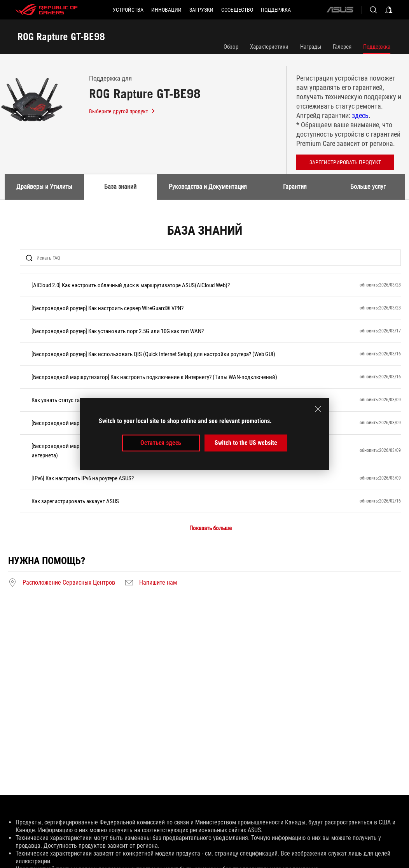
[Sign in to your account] (389, 10)
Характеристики (269, 47)
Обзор (231, 47)
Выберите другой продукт (122, 111)
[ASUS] (340, 10)
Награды (311, 47)
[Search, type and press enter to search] (373, 10)
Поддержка (377, 47)
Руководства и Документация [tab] (208, 187)
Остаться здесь (161, 443)
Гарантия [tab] (295, 187)
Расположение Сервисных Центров (69, 583)
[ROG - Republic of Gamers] (47, 10)
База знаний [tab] (120, 187)
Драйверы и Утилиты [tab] (44, 187)
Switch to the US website (246, 443)
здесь (360, 115)
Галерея (342, 47)
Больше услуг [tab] (368, 187)
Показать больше (211, 528)
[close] (318, 409)
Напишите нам (158, 583)
